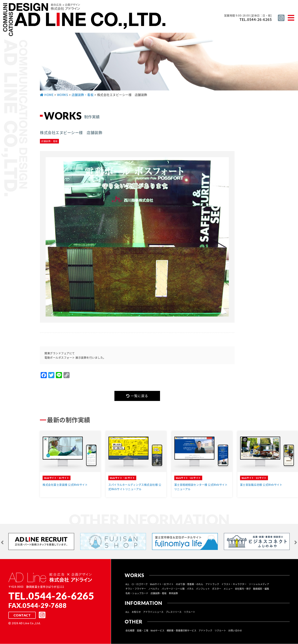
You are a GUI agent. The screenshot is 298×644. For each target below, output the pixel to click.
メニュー (228, 589)
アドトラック (212, 584)
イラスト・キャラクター (234, 584)
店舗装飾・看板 (159, 593)
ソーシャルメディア (259, 584)
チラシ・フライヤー (136, 589)
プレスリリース (174, 612)
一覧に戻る (137, 396)
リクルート (189, 612)
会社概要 (130, 631)
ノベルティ (154, 589)
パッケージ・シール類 (173, 589)
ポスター (217, 589)
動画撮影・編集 (261, 589)
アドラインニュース (153, 612)
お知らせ (136, 612)
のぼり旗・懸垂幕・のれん (189, 584)
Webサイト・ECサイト (162, 584)
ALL (127, 584)
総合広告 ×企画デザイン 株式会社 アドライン (85, 20)
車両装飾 (173, 593)
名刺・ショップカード (137, 593)
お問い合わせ (235, 631)
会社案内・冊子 (243, 589)
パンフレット (203, 589)
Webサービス (157, 631)
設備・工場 (143, 631)
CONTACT (22, 615)
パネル (190, 589)
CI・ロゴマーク (140, 584)
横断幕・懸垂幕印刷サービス (181, 631)
